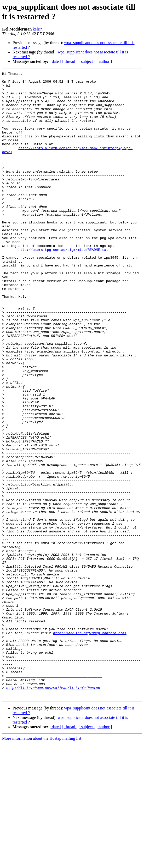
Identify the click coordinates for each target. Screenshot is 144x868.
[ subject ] (87, 61)
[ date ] (55, 61)
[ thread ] (70, 61)
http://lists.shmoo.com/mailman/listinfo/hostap (53, 811)
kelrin (38, 29)
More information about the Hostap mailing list (42, 863)
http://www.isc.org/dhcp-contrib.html (90, 745)
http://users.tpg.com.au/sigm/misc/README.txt (63, 286)
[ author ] (104, 61)
